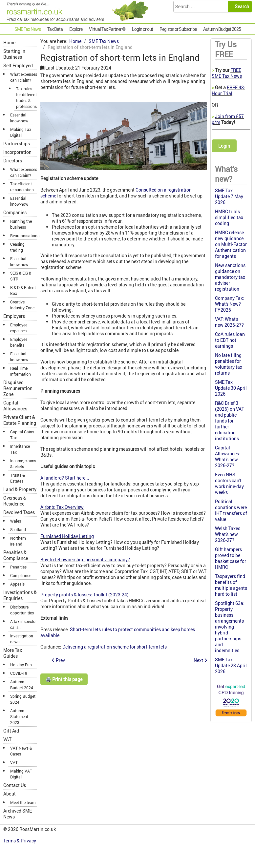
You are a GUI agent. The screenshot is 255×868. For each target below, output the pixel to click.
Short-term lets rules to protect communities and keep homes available (118, 632)
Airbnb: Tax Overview (62, 507)
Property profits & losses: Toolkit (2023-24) (85, 595)
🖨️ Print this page (64, 679)
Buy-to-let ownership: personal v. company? (85, 559)
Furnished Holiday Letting (67, 536)
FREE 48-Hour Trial (228, 90)
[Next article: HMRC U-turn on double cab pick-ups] (200, 660)
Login (224, 146)
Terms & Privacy (20, 841)
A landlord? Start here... (65, 478)
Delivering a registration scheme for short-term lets (115, 647)
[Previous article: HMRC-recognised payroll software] (58, 660)
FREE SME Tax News (227, 73)
